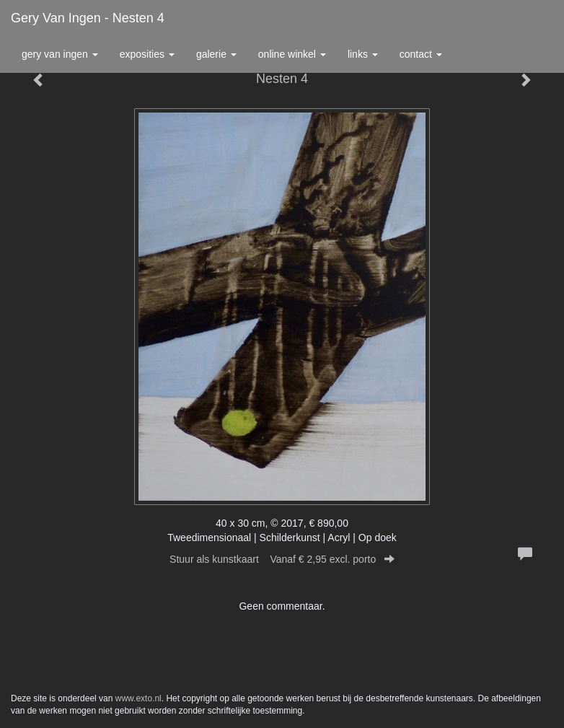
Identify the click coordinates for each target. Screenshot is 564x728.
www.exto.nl (138, 698)
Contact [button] (421, 54)
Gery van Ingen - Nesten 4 (88, 18)
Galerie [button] (216, 54)
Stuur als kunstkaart (282, 559)
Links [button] (363, 54)
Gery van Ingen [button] (60, 54)
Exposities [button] (147, 54)
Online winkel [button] (292, 54)
